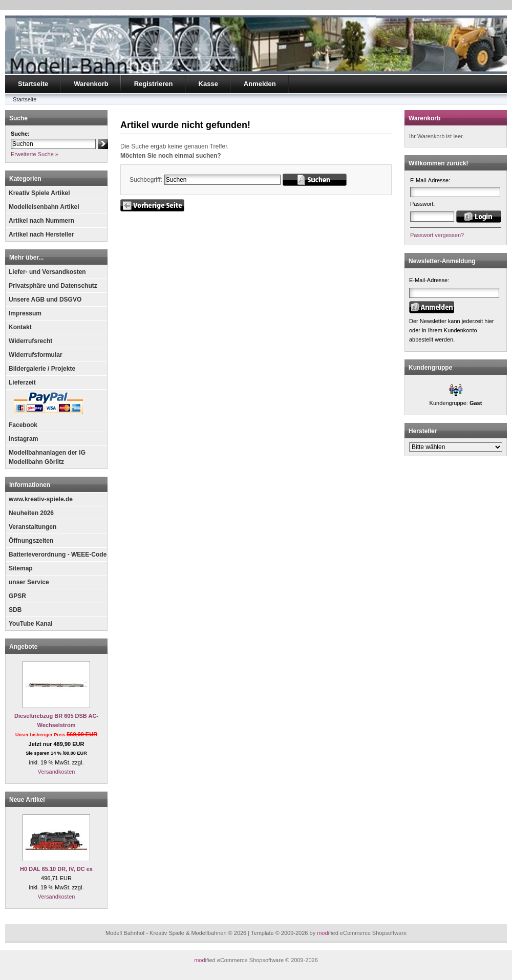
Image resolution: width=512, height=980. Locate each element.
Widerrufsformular (36, 355)
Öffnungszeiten (31, 541)
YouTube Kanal (31, 624)
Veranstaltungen (33, 527)
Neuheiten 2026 (31, 513)
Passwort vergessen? (437, 235)
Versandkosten (57, 772)
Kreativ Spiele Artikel (39, 193)
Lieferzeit (22, 382)
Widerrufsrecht (30, 341)
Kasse (208, 84)
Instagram (23, 439)
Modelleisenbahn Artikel (44, 207)
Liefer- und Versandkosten (47, 272)
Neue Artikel (27, 800)
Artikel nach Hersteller (41, 235)
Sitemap (21, 568)
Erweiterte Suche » (35, 154)
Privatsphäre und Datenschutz (53, 286)
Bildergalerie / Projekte (42, 369)
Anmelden (260, 84)
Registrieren (154, 84)
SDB (15, 610)
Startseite (33, 84)
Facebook (23, 425)
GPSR (17, 596)
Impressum (25, 313)
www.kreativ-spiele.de (41, 499)
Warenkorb (91, 84)
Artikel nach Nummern (41, 221)
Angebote (23, 647)
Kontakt (20, 327)
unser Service (29, 582)
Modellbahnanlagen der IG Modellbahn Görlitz (47, 457)
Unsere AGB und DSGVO (45, 300)
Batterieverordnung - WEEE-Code (58, 555)
